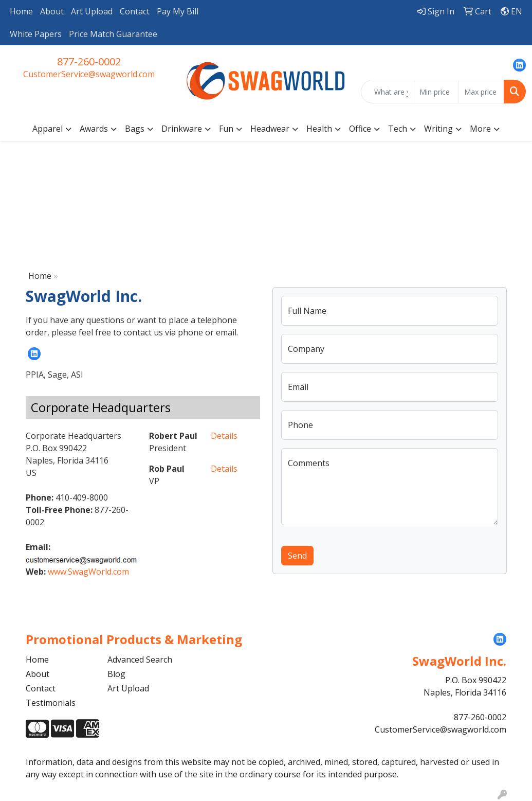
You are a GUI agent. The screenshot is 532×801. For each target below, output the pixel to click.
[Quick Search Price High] (481, 92)
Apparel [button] (48, 129)
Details (224, 436)
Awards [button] (94, 129)
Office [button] (360, 129)
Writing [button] (438, 129)
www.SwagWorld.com (88, 572)
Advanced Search (140, 660)
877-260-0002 (89, 61)
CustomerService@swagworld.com (89, 74)
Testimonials (51, 703)
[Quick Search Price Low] (437, 92)
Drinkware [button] (182, 129)
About (52, 11)
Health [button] (319, 129)
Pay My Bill (178, 11)
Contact (135, 11)
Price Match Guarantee (113, 34)
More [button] (480, 129)
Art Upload (92, 11)
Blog (116, 674)
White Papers (36, 34)
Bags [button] (135, 129)
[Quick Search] (388, 92)
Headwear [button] (270, 129)
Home (21, 11)
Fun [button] (226, 129)
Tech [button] (398, 129)
